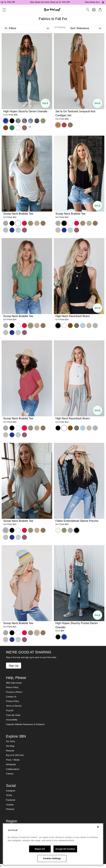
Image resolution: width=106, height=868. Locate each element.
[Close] (98, 827)
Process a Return (14, 692)
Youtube (10, 805)
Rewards (10, 751)
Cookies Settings (52, 858)
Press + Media (13, 760)
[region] (53, 844)
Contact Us (11, 697)
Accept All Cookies (65, 849)
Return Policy (12, 687)
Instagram (11, 791)
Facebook (11, 800)
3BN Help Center (14, 683)
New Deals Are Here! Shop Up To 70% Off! (54, 2)
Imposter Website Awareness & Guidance (25, 724)
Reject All (40, 849)
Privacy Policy (12, 701)
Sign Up (13, 666)
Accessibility (12, 720)
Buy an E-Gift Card (15, 755)
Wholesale (11, 765)
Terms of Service (14, 706)
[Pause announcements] (103, 2)
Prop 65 (10, 711)
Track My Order (13, 715)
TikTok (9, 795)
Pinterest (10, 809)
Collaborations (13, 769)
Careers (10, 774)
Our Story (10, 741)
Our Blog (10, 746)
